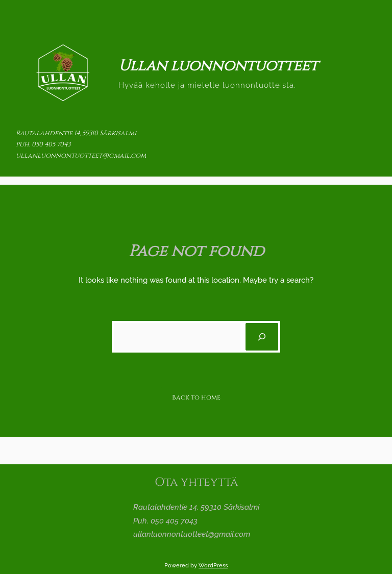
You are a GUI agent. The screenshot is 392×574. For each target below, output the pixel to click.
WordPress (213, 565)
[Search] (262, 337)
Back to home (196, 397)
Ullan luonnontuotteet (218, 66)
